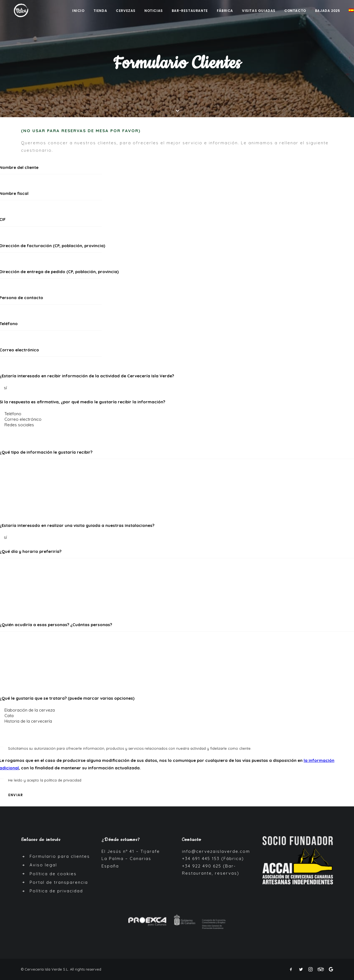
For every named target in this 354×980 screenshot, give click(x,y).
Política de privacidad (56, 891)
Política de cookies (53, 874)
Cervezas (126, 11)
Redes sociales (177, 425)
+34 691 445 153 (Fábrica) (213, 859)
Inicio (78, 11)
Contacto (295, 11)
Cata (177, 716)
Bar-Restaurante (190, 11)
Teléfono (177, 414)
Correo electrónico (177, 419)
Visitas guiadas (259, 11)
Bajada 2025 (328, 11)
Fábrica (225, 11)
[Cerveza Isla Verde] (18, 11)
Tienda (100, 11)
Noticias (154, 11)
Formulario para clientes (60, 856)
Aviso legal (43, 865)
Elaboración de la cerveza (177, 710)
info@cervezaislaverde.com (216, 851)
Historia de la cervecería (177, 721)
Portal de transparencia (59, 882)
